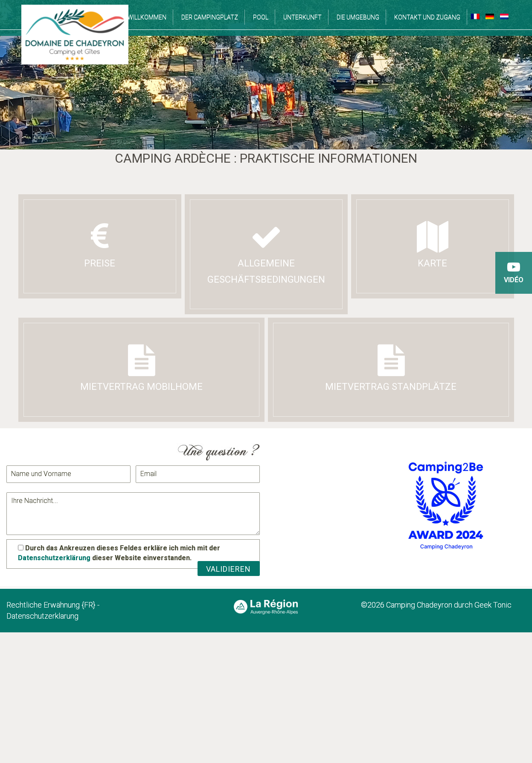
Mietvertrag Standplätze (391, 368)
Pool (261, 17)
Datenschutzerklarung (42, 616)
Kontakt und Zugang (427, 17)
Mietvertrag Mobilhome (141, 368)
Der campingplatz (210, 17)
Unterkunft (302, 17)
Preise (100, 245)
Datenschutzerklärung (54, 558)
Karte (433, 245)
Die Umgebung (358, 17)
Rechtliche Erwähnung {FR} (51, 605)
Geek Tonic (492, 605)
